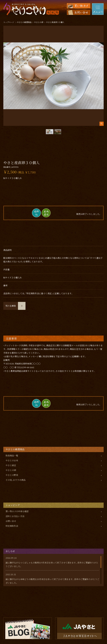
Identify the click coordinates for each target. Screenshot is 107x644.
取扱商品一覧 (12, 456)
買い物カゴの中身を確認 (17, 511)
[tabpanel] (53, 76)
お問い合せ (11, 521)
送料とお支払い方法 (15, 516)
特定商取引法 (12, 526)
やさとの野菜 (12, 475)
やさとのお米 (12, 460)
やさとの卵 (11, 470)
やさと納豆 (11, 465)
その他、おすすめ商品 (16, 480)
